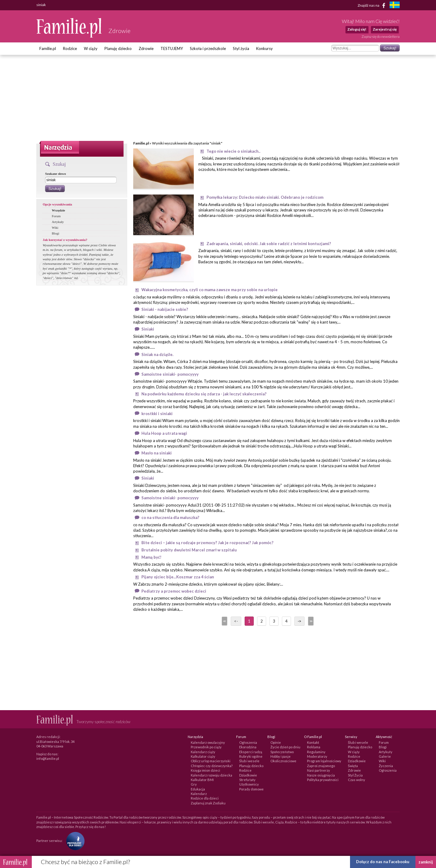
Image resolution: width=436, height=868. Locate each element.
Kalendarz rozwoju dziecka (211, 775)
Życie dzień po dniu (285, 747)
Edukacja (198, 789)
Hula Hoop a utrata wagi (164, 433)
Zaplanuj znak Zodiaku (208, 803)
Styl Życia (355, 775)
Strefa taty (247, 780)
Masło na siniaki (157, 453)
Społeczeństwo (282, 752)
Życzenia (386, 766)
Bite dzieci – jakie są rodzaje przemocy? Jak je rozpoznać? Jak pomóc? (207, 543)
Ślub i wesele (249, 761)
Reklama (314, 747)
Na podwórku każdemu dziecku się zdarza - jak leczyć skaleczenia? (204, 394)
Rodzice (70, 48)
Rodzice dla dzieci (205, 798)
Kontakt (313, 742)
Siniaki (148, 329)
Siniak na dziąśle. (157, 354)
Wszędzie (58, 210)
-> (299, 621)
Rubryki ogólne (251, 756)
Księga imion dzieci (205, 770)
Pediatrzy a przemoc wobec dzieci (174, 591)
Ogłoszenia (248, 742)
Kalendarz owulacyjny (208, 742)
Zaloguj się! (357, 29)
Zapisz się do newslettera (381, 37)
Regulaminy (316, 752)
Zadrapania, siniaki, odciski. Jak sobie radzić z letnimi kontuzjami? (269, 244)
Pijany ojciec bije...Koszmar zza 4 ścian (178, 577)
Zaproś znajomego (321, 766)
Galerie (385, 756)
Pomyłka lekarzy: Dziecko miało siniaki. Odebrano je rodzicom (265, 197)
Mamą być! (151, 557)
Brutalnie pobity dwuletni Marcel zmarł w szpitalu (189, 550)
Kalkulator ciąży (203, 756)
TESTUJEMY (172, 48)
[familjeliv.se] (395, 6)
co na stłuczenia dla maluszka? (170, 517)
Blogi (55, 233)
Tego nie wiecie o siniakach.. (233, 151)
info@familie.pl (48, 758)
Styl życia (241, 48)
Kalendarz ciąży (203, 752)
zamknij (426, 862)
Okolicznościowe (283, 761)
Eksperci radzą (251, 752)
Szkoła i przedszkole (208, 48)
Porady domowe (251, 789)
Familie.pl (48, 48)
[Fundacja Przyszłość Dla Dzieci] (74, 841)
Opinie (276, 742)
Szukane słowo (56, 174)
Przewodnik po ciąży (206, 747)
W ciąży (91, 48)
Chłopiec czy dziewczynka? (212, 766)
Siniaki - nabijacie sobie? (165, 309)
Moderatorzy (317, 756)
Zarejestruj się (385, 29)
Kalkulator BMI (202, 780)
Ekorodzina (248, 747)
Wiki (55, 228)
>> (310, 621)
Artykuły (58, 222)
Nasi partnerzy (319, 770)
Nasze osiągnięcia (321, 775)
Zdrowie (146, 48)
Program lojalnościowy (324, 761)
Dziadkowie (248, 775)
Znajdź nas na (373, 5)
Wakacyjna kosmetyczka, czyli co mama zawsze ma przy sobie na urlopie (210, 290)
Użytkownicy (249, 784)
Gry (194, 784)
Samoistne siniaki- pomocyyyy (170, 374)
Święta (353, 766)
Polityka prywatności (323, 780)
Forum (56, 216)
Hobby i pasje (281, 756)
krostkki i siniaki (157, 414)
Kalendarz (199, 794)
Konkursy (264, 48)
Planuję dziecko (118, 48)
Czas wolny (357, 780)
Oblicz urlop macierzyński (211, 761)
